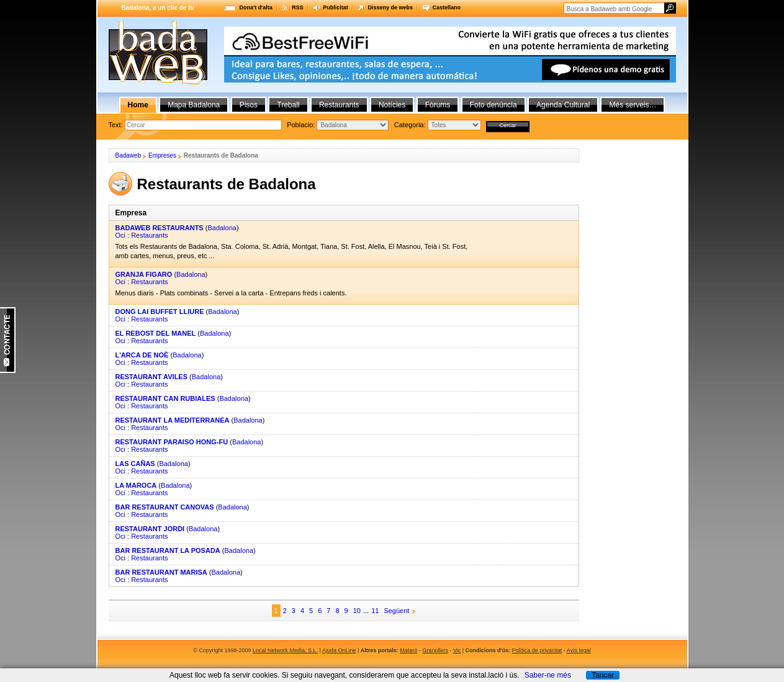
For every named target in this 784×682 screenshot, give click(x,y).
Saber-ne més (548, 675)
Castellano (446, 7)
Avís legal (579, 650)
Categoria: (411, 125)
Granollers (435, 650)
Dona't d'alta (256, 7)
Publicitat (336, 7)
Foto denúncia (493, 105)
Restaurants (149, 235)
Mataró (408, 650)
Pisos (249, 105)
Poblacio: (302, 125)
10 (357, 611)
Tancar (603, 675)
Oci (121, 235)
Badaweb (128, 155)
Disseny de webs (390, 7)
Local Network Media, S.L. (285, 650)
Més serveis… (633, 105)
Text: (117, 125)
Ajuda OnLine (339, 650)
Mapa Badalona (194, 105)
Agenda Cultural (563, 105)
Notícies (392, 105)
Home (138, 105)
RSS (298, 7)
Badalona (222, 228)
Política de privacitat (537, 650)
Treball (288, 105)
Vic (457, 650)
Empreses (162, 155)
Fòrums (438, 105)
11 (375, 611)
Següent (396, 611)
